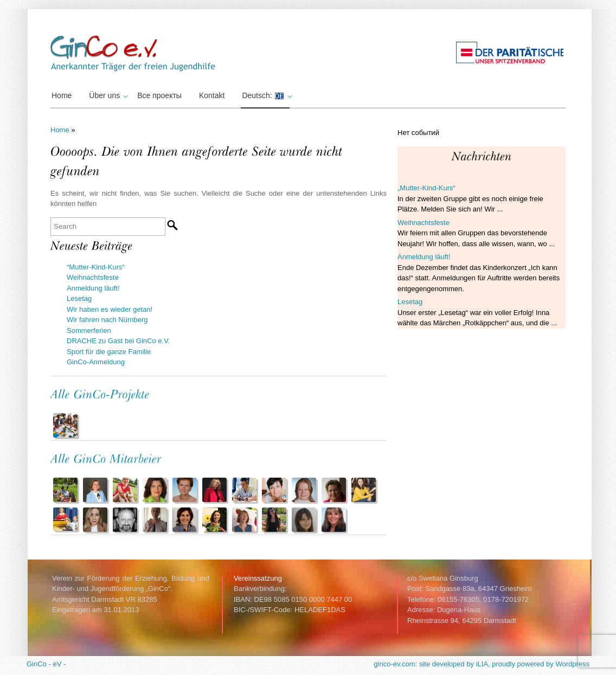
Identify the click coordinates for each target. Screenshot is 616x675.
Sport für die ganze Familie (109, 352)
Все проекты (159, 95)
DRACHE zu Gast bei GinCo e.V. (118, 341)
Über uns (107, 95)
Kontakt (212, 95)
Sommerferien (89, 330)
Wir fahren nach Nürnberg (107, 320)
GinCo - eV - (46, 664)
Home (62, 95)
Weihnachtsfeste (93, 277)
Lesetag (79, 298)
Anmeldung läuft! (93, 288)
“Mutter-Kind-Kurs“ (96, 267)
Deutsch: (265, 95)
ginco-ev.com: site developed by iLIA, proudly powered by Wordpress (482, 664)
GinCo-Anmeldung (96, 362)
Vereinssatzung (258, 578)
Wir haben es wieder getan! (110, 309)
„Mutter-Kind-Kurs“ (426, 188)
